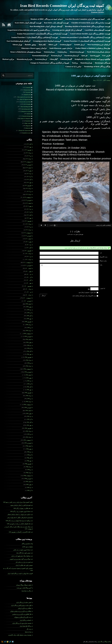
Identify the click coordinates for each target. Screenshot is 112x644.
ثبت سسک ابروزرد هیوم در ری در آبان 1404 (21, 511)
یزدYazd (75, 63)
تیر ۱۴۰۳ (29, 191)
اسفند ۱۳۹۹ (28, 304)
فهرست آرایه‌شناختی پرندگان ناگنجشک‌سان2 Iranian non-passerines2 (85, 37)
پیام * (101, 265)
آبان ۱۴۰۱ (29, 248)
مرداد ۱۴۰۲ (28, 224)
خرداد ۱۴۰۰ (28, 295)
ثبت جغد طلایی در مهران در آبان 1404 (23, 508)
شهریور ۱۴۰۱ (28, 251)
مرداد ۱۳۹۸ (28, 360)
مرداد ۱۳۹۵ (28, 467)
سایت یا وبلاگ (103, 261)
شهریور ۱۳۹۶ (28, 428)
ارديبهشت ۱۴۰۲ (27, 233)
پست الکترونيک (103, 257)
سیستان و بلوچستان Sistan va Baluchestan (26, 52)
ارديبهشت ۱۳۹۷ (27, 405)
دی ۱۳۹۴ (29, 487)
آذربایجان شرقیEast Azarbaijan (19, 41)
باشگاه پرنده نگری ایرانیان (25, 608)
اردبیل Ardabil (79, 45)
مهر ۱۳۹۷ (29, 390)
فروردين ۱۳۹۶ (28, 443)
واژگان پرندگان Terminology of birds (97, 67)
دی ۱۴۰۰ (29, 274)
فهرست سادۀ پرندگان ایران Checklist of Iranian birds (91, 23)
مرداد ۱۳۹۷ (28, 396)
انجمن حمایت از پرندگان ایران (24, 602)
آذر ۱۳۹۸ (29, 348)
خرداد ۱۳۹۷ (28, 402)
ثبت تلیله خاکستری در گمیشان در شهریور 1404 (21, 532)
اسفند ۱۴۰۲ (28, 203)
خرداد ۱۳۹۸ (28, 366)
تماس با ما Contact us (73, 67)
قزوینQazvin (95, 56)
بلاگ (101, 642)
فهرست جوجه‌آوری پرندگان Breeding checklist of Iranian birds (88, 26)
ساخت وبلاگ (108, 642)
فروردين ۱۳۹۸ (28, 372)
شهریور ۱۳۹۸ (28, 357)
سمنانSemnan (49, 52)
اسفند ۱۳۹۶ (28, 411)
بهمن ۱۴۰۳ (29, 171)
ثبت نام (84, 248)
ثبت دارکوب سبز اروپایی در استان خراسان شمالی (20, 514)
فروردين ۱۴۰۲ (28, 236)
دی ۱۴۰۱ (29, 245)
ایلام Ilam (42, 45)
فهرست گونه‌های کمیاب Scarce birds (28, 23)
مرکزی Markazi (8, 59)
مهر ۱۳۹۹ (29, 319)
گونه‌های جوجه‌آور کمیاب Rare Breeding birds (46, 26)
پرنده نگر (29, 629)
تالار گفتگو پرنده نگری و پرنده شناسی (22, 614)
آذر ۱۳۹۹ (29, 313)
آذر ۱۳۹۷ (29, 384)
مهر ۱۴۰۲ (29, 218)
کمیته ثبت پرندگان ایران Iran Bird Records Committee (62, 6)
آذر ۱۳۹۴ (29, 490)
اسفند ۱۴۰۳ (28, 168)
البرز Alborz (53, 45)
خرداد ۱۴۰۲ (28, 230)
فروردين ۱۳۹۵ (28, 479)
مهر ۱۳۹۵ (29, 461)
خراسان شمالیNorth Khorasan (99, 52)
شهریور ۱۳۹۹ (28, 322)
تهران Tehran (17, 45)
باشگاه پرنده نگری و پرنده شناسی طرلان (21, 611)
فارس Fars (106, 56)
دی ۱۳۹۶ (29, 416)
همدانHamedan (86, 63)
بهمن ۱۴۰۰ (29, 271)
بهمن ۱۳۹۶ (29, 413)
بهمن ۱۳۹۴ (29, 484)
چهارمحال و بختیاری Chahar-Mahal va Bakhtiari (93, 48)
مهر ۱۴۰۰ (29, 283)
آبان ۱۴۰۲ (29, 215)
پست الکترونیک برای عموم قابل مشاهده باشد (84, 296)
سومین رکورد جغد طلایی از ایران (24, 565)
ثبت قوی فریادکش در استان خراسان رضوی (22, 505)
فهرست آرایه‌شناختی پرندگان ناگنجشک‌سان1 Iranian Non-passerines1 (42, 34)
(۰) (72, 231)
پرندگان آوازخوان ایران (26, 626)
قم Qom (84, 56)
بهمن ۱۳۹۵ (29, 449)
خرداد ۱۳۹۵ (28, 473)
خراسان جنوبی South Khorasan (61, 48)
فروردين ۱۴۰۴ (28, 165)
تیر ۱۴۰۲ (29, 227)
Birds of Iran (28, 632)
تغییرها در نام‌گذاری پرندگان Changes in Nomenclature (50, 63)
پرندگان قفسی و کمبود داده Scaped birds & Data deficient (29, 30)
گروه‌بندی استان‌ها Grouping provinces (47, 41)
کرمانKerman (56, 56)
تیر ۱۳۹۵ (29, 470)
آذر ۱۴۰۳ (29, 177)
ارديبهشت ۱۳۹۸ (27, 369)
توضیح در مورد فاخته (27, 547)
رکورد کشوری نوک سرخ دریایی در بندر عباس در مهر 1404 (18, 502)
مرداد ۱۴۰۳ (28, 188)
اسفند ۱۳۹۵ (28, 446)
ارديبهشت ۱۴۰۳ (27, 197)
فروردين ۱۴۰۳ (28, 200)
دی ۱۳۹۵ (29, 452)
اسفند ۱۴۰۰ (28, 268)
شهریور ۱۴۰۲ (28, 221)
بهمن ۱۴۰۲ (29, 206)
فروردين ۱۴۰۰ (28, 301)
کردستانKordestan (72, 56)
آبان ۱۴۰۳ (29, 180)
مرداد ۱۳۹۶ (28, 431)
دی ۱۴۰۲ (29, 209)
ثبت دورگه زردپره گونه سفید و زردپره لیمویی (21, 559)
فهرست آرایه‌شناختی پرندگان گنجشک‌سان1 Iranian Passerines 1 (35, 37)
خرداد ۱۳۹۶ (28, 437)
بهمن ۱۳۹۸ (29, 342)
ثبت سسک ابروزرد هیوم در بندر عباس (23, 550)
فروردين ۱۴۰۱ (28, 265)
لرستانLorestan (41, 59)
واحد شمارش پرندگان (27, 544)
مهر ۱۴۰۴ (29, 147)
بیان (88, 248)
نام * (101, 253)
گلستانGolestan (66, 59)
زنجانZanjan (62, 52)
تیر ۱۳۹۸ (29, 363)
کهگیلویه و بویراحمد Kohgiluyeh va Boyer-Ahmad (93, 59)
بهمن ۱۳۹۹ (29, 307)
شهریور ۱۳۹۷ (28, 393)
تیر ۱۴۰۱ (29, 256)
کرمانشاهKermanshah (40, 56)
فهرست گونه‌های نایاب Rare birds (56, 23)
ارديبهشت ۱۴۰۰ (27, 298)
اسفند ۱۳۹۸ (28, 339)
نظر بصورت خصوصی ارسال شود (87, 292)
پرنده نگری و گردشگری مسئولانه (23, 617)
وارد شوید (67, 248)
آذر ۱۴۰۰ (29, 277)
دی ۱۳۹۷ (29, 381)
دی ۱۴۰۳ (29, 174)
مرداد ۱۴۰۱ (28, 254)
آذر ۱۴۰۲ (29, 212)
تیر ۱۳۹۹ (29, 328)
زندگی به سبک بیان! (26, 591)
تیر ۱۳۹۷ (29, 399)
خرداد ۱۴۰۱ (28, 259)
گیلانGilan (54, 59)
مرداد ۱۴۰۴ (28, 153)
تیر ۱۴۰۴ (29, 156)
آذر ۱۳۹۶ (29, 419)
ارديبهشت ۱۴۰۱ (27, 262)
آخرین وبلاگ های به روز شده (24, 588)
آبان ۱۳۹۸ (29, 351)
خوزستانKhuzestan (77, 52)
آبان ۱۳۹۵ (29, 458)
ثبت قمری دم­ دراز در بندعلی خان (24, 562)
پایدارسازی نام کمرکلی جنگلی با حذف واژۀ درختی (20, 518)
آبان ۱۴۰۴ (29, 144)
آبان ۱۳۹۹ (29, 316)
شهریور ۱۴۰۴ (28, 150)
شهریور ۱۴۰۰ (28, 286)
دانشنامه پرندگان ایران (26, 620)
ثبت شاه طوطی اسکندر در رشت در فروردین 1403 (20, 524)
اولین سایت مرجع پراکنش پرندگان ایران (21, 605)
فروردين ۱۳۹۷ (28, 408)
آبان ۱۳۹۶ (29, 422)
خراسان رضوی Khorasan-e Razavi (34, 48)
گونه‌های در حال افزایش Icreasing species (67, 30)
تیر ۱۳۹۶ (29, 434)
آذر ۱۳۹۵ (29, 455)
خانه (109, 19)
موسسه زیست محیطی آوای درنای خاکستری (20, 635)
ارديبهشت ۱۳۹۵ (27, 476)
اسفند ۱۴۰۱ (28, 239)
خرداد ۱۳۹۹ (28, 331)
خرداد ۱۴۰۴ (28, 159)
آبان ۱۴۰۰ (29, 280)
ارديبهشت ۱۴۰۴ (27, 162)
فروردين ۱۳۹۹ (28, 336)
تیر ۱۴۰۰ (29, 292)
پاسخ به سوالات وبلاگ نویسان (24, 585)
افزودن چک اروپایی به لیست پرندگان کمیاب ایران (20, 573)
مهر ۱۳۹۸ (29, 354)
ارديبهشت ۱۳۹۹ (27, 334)
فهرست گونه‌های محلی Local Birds (97, 30)
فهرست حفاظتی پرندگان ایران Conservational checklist (90, 34)
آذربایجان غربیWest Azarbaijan (99, 45)
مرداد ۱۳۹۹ (28, 325)
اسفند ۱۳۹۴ (28, 482)
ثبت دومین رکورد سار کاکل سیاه (25, 553)
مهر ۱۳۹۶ (29, 425)
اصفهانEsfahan (66, 45)
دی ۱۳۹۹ (29, 310)
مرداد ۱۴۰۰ (28, 289)
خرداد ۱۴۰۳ (28, 194)
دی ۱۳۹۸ (29, 345)
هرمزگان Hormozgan (103, 63)
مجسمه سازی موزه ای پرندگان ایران (22, 623)
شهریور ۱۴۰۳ (28, 185)
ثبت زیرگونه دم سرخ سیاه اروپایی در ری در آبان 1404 (19, 521)
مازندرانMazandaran (25, 59)
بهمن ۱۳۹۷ (29, 378)
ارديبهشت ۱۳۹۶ (27, 440)
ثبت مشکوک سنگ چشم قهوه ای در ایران (22, 556)
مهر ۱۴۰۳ (29, 182)
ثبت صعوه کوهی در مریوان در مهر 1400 (91, 76)
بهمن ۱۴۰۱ (29, 242)
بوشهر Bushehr (30, 45)
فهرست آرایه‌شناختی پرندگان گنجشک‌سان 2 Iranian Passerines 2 (87, 41)
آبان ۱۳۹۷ (29, 387)
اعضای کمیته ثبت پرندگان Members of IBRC (47, 19)
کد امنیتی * (102, 288)
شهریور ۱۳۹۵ (28, 464)
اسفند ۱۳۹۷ (28, 375)
